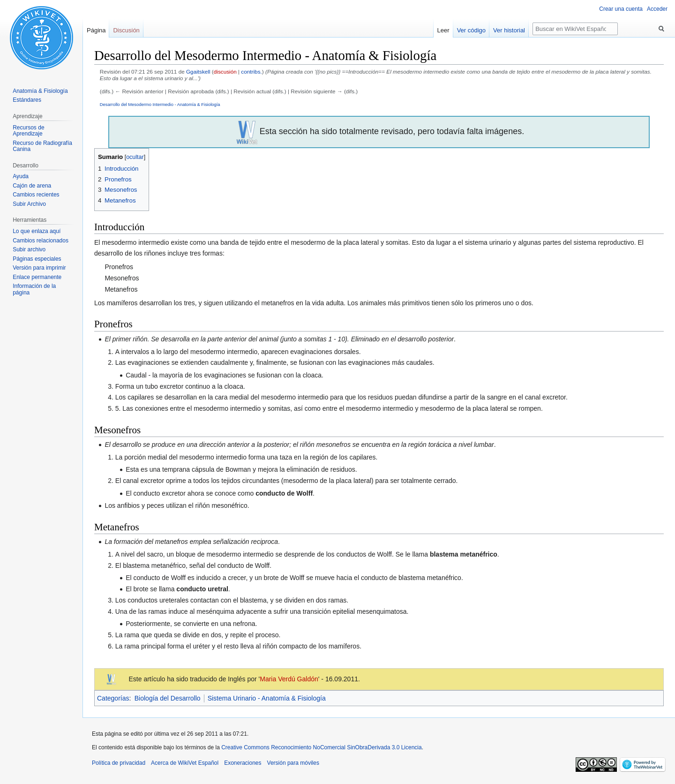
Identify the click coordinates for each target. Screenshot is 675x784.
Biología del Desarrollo (168, 698)
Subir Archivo (29, 204)
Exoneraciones (243, 763)
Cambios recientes (36, 195)
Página (96, 30)
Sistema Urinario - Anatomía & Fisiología (267, 698)
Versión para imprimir (39, 268)
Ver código (471, 30)
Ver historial (509, 30)
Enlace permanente (37, 277)
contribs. (251, 72)
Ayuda (21, 176)
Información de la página (34, 289)
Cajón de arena (32, 186)
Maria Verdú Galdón (289, 679)
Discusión (126, 30)
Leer (443, 30)
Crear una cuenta (621, 9)
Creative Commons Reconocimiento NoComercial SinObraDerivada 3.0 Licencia (322, 747)
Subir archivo (29, 249)
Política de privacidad (119, 763)
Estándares (27, 100)
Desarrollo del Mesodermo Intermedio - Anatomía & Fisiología (160, 104)
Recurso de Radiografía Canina (42, 146)
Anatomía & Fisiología (40, 91)
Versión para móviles (293, 763)
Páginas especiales (37, 259)
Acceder (657, 9)
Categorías (113, 698)
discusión (225, 72)
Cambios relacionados (41, 241)
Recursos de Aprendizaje (28, 131)
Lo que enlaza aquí (37, 231)
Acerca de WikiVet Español (185, 763)
